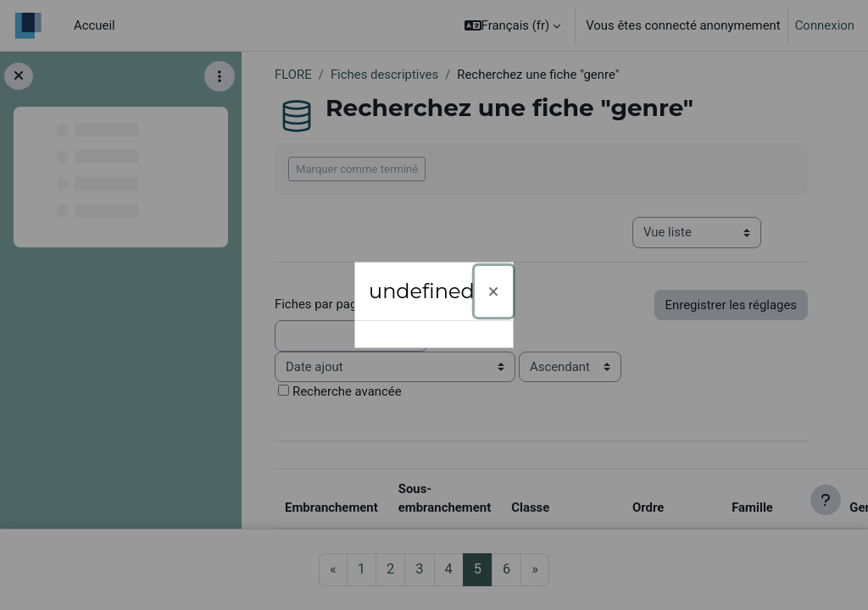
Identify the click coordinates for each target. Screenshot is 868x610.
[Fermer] (494, 291)
